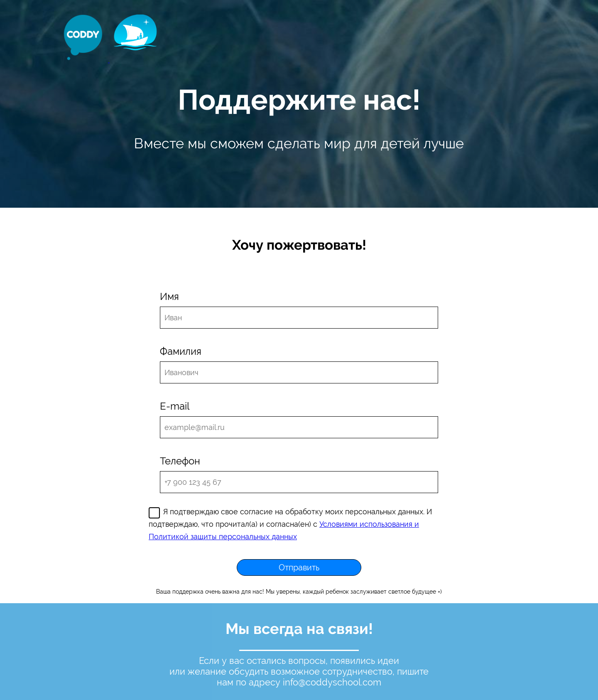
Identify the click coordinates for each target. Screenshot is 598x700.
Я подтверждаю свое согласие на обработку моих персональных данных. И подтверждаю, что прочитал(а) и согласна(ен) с (290, 524)
